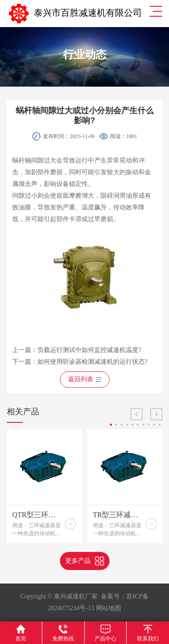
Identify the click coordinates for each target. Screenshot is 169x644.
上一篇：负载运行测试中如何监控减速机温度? (77, 350)
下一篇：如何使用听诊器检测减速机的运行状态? (80, 362)
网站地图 (109, 608)
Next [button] (156, 414)
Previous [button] (137, 414)
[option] (44, 486)
